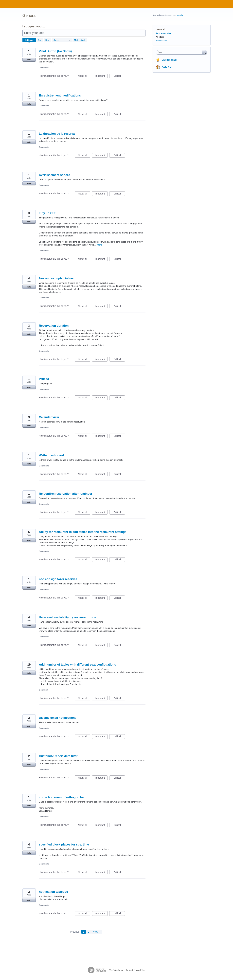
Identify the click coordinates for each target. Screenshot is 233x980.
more (100, 245)
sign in (180, 15)
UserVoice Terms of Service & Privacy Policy (127, 970)
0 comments (44, 68)
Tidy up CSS (48, 213)
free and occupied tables (56, 278)
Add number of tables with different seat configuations (78, 665)
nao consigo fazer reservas (58, 579)
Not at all (84, 76)
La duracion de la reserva (57, 134)
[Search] (205, 52)
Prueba (44, 379)
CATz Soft (167, 67)
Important (101, 76)
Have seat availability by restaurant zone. (68, 617)
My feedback (80, 40)
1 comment (43, 690)
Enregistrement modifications (60, 96)
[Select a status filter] (62, 40)
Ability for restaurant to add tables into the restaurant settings (83, 532)
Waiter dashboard (51, 455)
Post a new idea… (164, 33)
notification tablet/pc (54, 892)
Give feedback (169, 60)
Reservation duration (54, 326)
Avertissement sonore (54, 175)
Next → (97, 932)
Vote (29, 60)
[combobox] (180, 52)
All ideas (160, 37)
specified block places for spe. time (64, 845)
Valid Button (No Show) (55, 51)
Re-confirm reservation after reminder (66, 494)
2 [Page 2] (89, 932)
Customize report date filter (58, 756)
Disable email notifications (58, 718)
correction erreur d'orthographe (61, 797)
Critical (119, 76)
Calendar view (49, 417)
